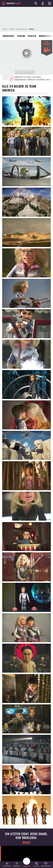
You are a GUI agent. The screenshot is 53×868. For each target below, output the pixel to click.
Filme (12, 29)
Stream (21, 36)
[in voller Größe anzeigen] (26, 111)
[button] (7, 864)
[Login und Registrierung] (43, 3)
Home (5, 29)
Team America (22, 29)
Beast (27, 842)
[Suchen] (36, 3)
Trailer (32, 36)
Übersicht (9, 36)
